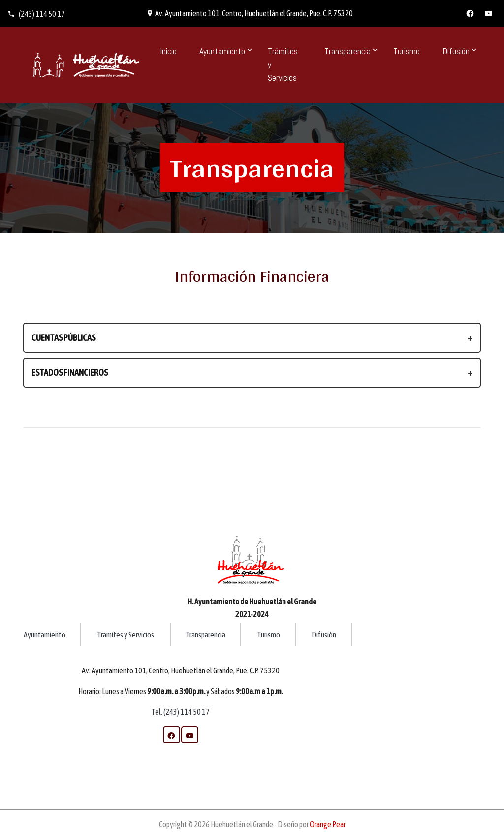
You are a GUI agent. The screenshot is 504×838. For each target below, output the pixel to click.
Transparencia (205, 635)
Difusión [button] (456, 51)
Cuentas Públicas (63, 338)
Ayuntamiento (45, 635)
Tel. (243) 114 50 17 (180, 712)
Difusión (324, 635)
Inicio (168, 51)
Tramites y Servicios (126, 635)
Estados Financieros (70, 373)
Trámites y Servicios (283, 64)
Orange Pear (328, 824)
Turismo (407, 51)
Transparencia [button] (347, 51)
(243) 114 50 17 (36, 14)
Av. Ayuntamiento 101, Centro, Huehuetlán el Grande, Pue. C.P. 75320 (250, 13)
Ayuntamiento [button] (222, 51)
